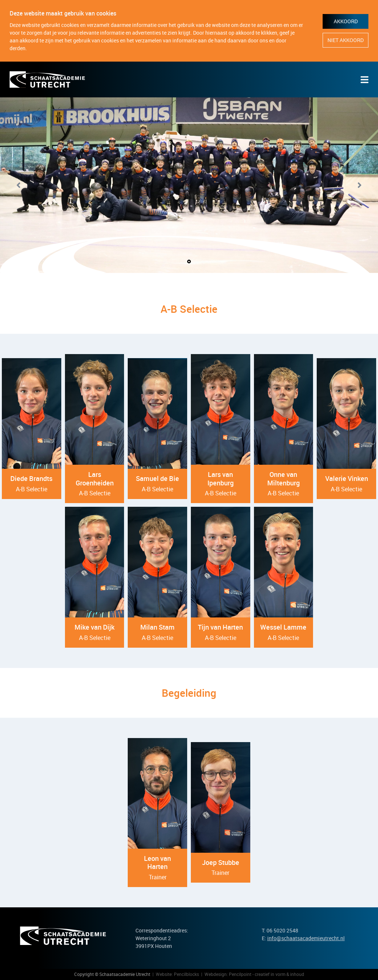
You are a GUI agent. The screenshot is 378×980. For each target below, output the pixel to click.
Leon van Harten (157, 863)
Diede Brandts (31, 478)
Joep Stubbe (221, 862)
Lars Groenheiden (95, 479)
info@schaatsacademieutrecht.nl (306, 938)
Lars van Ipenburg (221, 479)
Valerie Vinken (347, 478)
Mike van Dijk (94, 627)
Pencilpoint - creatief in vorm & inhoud (267, 974)
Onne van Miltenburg (283, 479)
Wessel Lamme (283, 627)
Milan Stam (157, 627)
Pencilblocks (186, 974)
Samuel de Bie (157, 478)
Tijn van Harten (220, 627)
